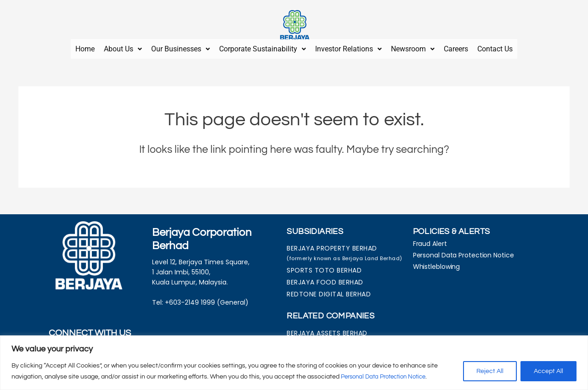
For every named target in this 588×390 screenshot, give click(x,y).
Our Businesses (181, 47)
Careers (456, 47)
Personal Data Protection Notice (388, 377)
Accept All (548, 371)
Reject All (490, 371)
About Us (123, 47)
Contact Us (495, 47)
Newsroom (413, 47)
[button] (123, 47)
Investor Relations (348, 47)
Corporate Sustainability (263, 47)
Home (85, 47)
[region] (294, 363)
